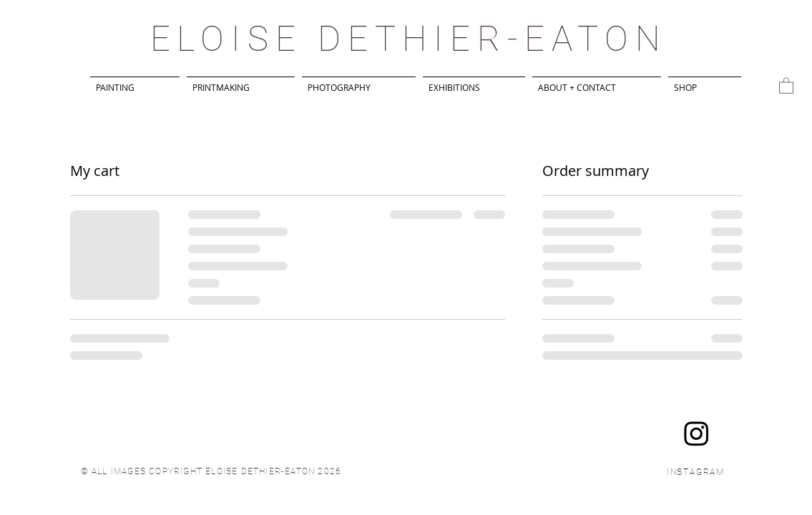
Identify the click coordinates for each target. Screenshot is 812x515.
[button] (786, 85)
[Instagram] (696, 433)
